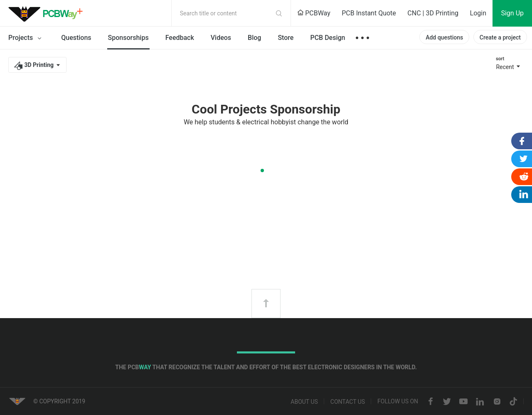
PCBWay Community (48, 13)
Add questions (444, 37)
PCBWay (314, 13)
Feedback (180, 38)
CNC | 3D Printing (433, 13)
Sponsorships (128, 38)
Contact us (348, 402)
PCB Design (328, 38)
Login (478, 13)
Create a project (500, 37)
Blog (254, 38)
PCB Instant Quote (369, 13)
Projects (26, 38)
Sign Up (512, 13)
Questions (76, 38)
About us (304, 402)
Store (286, 38)
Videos (221, 38)
